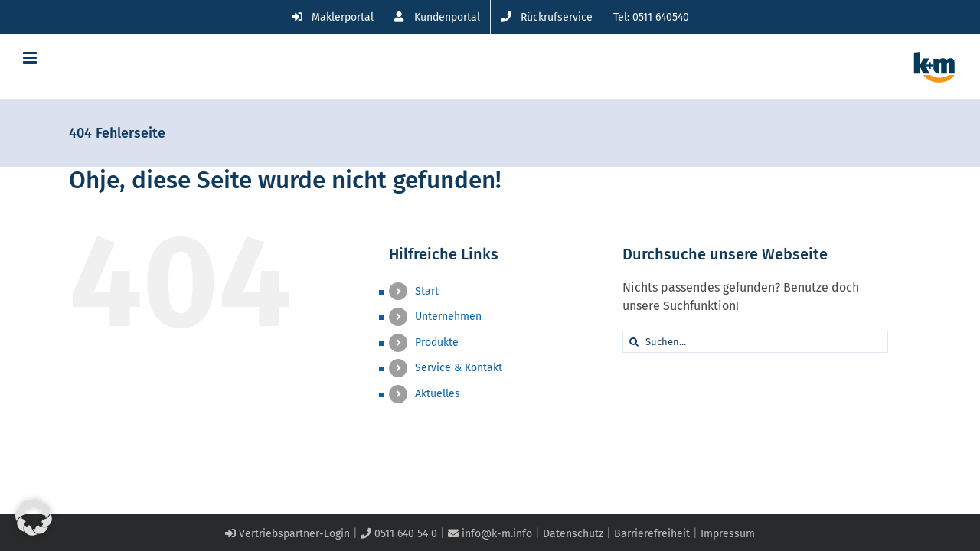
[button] (34, 517)
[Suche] (634, 342)
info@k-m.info (490, 534)
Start (427, 291)
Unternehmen (448, 316)
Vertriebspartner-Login (287, 534)
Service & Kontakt (459, 368)
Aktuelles (438, 394)
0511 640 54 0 (399, 534)
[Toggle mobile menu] (31, 58)
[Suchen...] (755, 342)
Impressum (728, 534)
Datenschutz (573, 534)
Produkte (437, 342)
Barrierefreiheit (652, 534)
